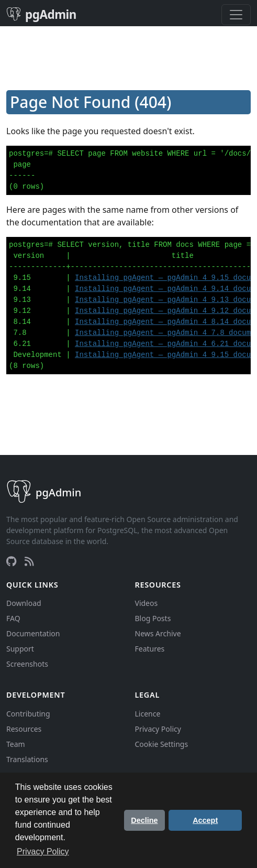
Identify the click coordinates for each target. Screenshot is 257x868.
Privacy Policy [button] (43, 851)
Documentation (33, 633)
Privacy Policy (158, 729)
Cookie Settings (162, 744)
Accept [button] (205, 820)
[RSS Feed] (29, 561)
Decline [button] (144, 820)
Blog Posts (153, 618)
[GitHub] (11, 561)
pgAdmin (41, 14)
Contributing (28, 714)
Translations (27, 759)
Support (20, 649)
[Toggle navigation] (236, 15)
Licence (148, 714)
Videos (147, 603)
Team (16, 744)
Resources (24, 729)
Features (150, 649)
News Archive (158, 633)
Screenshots (27, 664)
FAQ (13, 618)
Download (24, 603)
